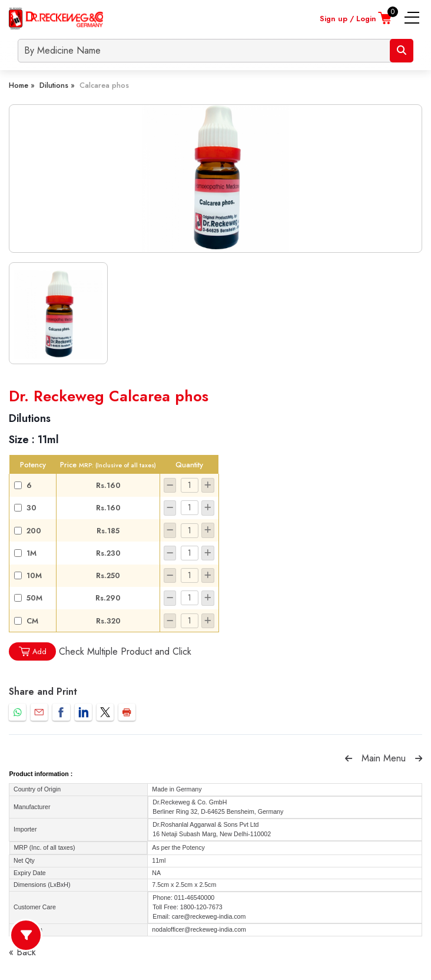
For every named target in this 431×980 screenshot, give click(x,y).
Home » (22, 85)
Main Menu (384, 758)
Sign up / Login (348, 19)
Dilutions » (57, 85)
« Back (22, 952)
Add (32, 651)
